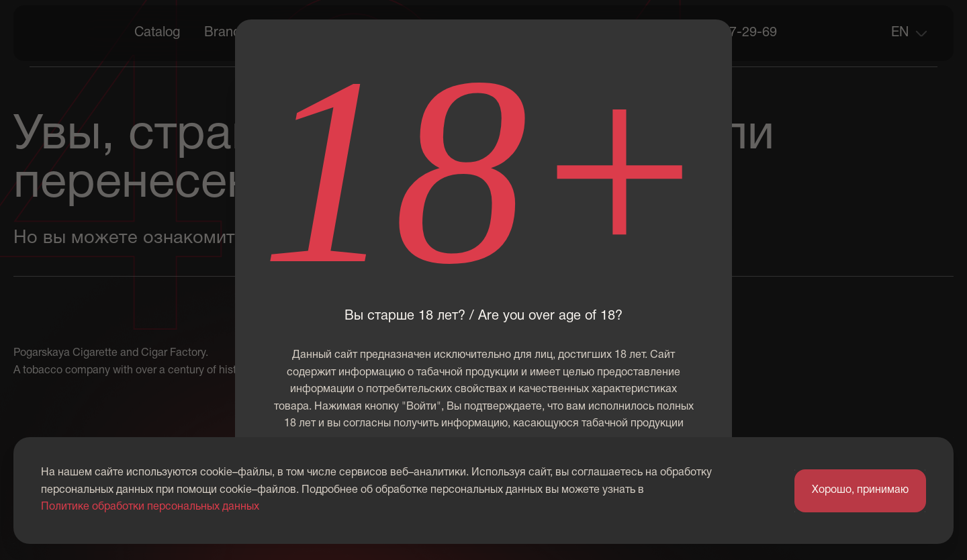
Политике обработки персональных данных (150, 507)
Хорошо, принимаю (860, 490)
